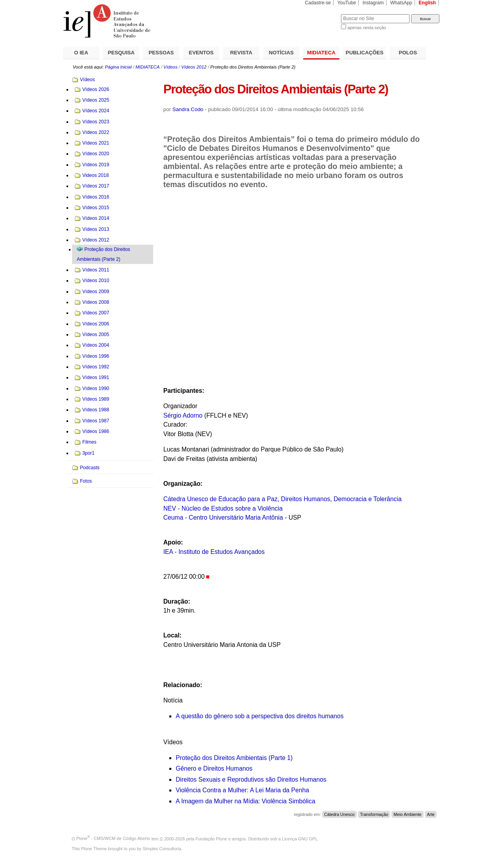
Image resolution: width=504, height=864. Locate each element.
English (427, 3)
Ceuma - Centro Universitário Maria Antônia (223, 517)
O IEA (81, 53)
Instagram (373, 3)
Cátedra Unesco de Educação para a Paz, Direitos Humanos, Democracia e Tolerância (283, 499)
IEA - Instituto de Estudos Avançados (214, 552)
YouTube (347, 3)
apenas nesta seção (367, 28)
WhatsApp (401, 3)
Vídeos (170, 67)
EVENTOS (201, 53)
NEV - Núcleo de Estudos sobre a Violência (223, 508)
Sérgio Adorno (183, 415)
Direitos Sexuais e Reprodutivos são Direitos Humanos (251, 779)
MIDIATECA (321, 53)
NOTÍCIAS (281, 53)
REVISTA (241, 53)
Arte (431, 814)
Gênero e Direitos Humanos (214, 768)
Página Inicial (118, 67)
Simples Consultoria (162, 849)
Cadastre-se (318, 3)
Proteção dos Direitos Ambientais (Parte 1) (234, 758)
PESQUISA (121, 53)
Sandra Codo (188, 109)
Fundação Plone (211, 838)
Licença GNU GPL (300, 838)
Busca (322, 14)
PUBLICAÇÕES (365, 53)
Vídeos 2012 (194, 67)
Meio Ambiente (408, 814)
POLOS (408, 53)
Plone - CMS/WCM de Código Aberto (113, 838)
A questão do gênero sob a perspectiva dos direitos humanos (259, 716)
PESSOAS (161, 53)
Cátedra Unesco (339, 814)
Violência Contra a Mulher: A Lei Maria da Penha (242, 790)
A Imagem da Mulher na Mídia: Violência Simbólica (245, 801)
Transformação (374, 814)
